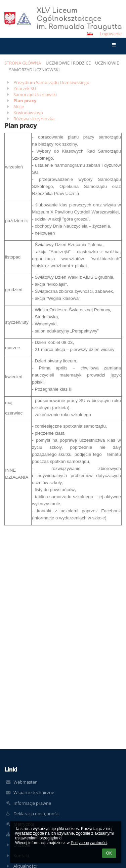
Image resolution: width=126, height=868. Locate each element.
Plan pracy (25, 101)
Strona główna (23, 63)
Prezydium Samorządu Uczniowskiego (51, 82)
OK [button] (109, 853)
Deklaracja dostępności (36, 814)
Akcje (19, 107)
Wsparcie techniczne (34, 792)
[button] (90, 34)
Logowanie (111, 34)
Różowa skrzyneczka (34, 119)
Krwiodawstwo (28, 113)
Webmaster (25, 782)
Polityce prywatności (89, 843)
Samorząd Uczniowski (34, 70)
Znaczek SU (25, 88)
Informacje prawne (32, 803)
